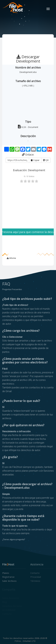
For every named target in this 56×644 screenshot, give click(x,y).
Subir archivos (9, 581)
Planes (6, 573)
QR (46, 160)
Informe (12, 258)
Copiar (35, 160)
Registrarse (8, 577)
